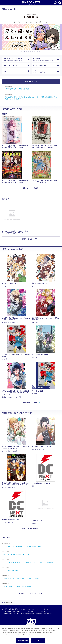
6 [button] (33, 52)
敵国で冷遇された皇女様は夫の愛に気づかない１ (16, 554)
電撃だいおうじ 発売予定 (30, 529)
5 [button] (31, 52)
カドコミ (45, 71)
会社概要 (5, 609)
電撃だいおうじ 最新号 (30, 188)
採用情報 (17, 609)
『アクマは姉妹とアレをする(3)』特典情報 (17, 89)
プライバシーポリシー (9, 614)
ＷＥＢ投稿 (45, 59)
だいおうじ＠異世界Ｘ (40, 65)
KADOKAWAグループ (19, 611)
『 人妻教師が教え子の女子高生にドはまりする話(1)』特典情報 (21, 578)
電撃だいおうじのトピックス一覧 (30, 593)
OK (38, 641)
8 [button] (38, 52)
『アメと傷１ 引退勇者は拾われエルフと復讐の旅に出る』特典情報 (22, 546)
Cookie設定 (31, 614)
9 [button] (40, 52)
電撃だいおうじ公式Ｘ (10, 65)
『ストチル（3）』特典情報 (10, 570)
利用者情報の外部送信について (45, 614)
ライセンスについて (36, 609)
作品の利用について (33, 611)
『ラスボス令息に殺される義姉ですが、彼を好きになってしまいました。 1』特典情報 (28, 562)
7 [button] (35, 52)
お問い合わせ (44, 611)
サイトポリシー (21, 614)
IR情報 (11, 609)
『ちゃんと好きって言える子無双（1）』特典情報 (17, 586)
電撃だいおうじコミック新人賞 (15, 59)
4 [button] (29, 52)
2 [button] (24, 52)
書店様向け (47, 609)
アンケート (7, 71)
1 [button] (22, 52)
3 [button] (27, 52)
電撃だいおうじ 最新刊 (30, 402)
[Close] (59, 629)
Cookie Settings (23, 641)
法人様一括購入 (7, 611)
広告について (25, 609)
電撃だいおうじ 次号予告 (30, 239)
